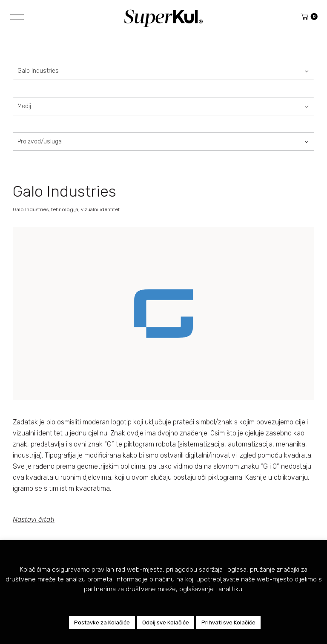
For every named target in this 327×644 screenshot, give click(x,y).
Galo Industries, (32, 209)
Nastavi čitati (34, 519)
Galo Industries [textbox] (38, 71)
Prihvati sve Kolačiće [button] (228, 623)
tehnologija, (66, 209)
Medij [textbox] (24, 106)
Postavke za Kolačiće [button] (102, 623)
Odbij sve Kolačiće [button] (166, 623)
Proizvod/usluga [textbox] (40, 142)
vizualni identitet (100, 209)
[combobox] (163, 71)
